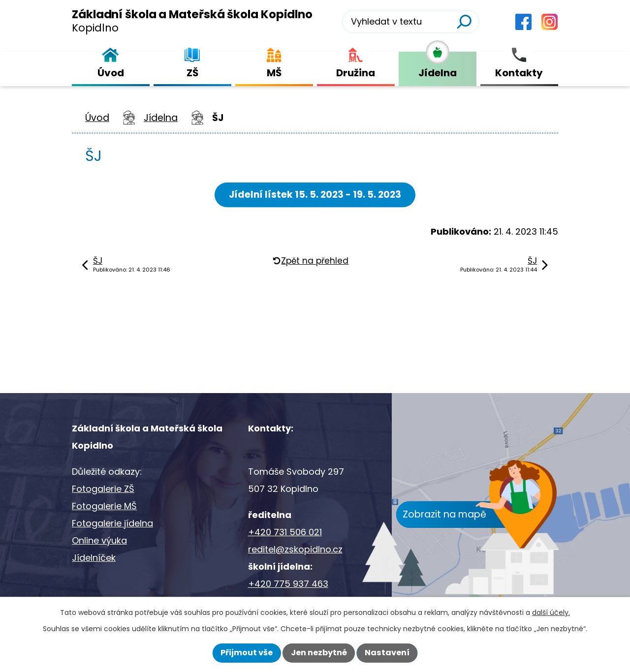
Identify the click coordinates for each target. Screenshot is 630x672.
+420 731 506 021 (285, 532)
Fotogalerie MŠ (104, 506)
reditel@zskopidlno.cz (295, 549)
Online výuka (99, 540)
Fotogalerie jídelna (112, 523)
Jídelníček (94, 558)
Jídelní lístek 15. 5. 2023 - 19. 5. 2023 (315, 195)
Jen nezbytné (319, 653)
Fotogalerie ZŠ (103, 489)
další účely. (551, 612)
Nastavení (387, 653)
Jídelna (161, 118)
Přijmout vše (247, 653)
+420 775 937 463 (288, 584)
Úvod (97, 118)
